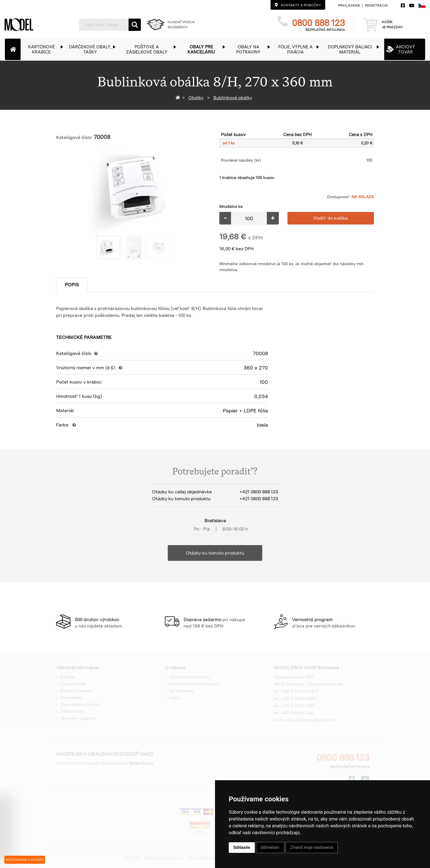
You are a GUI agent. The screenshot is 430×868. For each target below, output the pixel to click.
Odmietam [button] (270, 847)
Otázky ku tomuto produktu (215, 553)
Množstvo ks (231, 206)
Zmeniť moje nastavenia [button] (312, 847)
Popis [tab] (72, 285)
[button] (44, 49)
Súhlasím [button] (242, 847)
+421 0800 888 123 (259, 492)
